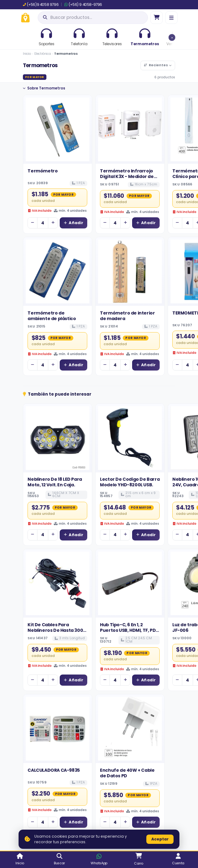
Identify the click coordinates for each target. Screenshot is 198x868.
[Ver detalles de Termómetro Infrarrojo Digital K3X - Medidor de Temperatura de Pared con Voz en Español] (130, 129)
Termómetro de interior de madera (127, 316)
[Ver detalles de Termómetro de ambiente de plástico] (58, 271)
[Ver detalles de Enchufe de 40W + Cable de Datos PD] (130, 729)
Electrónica (43, 54)
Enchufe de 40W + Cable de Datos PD (127, 773)
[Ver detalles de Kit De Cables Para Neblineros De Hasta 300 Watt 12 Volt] (58, 584)
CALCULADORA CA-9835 (54, 770)
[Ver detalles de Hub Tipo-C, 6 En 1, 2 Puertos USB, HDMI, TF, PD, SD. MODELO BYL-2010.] (130, 584)
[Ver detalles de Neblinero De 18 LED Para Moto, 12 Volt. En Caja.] (58, 438)
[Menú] (171, 18)
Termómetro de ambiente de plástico (52, 316)
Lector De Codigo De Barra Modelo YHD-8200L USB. (130, 482)
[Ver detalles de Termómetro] (58, 129)
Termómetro (43, 171)
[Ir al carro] (157, 18)
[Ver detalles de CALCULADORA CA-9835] (58, 729)
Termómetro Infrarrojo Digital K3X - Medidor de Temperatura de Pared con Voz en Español (127, 179)
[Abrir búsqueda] (93, 18)
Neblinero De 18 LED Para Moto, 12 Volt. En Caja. (55, 482)
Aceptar (160, 839)
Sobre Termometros (44, 88)
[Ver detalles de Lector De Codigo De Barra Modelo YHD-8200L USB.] (130, 438)
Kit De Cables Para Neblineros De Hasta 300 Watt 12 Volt (55, 630)
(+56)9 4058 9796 (41, 5)
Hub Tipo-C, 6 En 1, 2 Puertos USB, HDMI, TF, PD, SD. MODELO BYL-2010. (128, 630)
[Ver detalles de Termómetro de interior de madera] (130, 271)
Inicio (27, 54)
